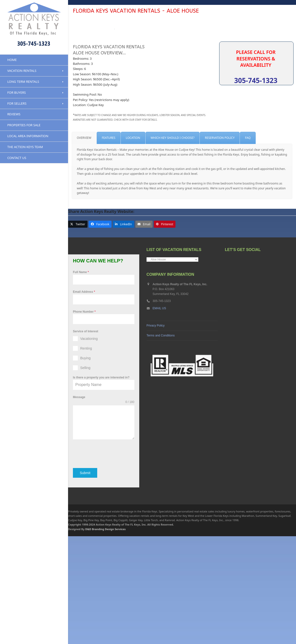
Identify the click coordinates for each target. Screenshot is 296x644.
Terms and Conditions (161, 445)
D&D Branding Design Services (105, 637)
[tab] (84, 248)
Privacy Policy (156, 435)
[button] (78, 334)
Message (79, 507)
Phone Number (84, 422)
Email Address (84, 402)
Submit (85, 583)
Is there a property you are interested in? (101, 488)
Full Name (81, 382)
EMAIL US (159, 418)
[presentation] (104, 564)
